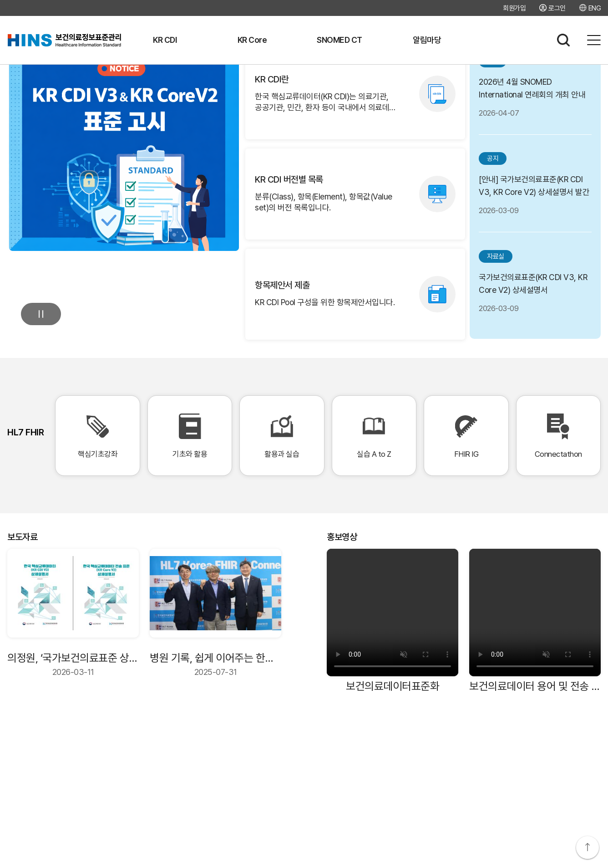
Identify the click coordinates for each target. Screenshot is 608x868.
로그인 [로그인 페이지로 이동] (557, 8)
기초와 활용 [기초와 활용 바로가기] (190, 436)
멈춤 (41, 314)
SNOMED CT (339, 40)
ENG (595, 8)
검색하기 (563, 40)
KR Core (252, 40)
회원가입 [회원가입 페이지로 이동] (514, 8)
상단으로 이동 (588, 848)
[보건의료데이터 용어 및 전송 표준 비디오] (535, 613)
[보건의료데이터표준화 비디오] (393, 613)
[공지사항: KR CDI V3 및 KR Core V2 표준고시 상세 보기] (124, 136)
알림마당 (427, 40)
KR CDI (165, 40)
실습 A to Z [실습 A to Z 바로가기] (374, 436)
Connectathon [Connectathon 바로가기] (558, 436)
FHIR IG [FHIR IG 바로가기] (466, 436)
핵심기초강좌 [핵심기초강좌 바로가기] (97, 436)
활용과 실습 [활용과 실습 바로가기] (282, 436)
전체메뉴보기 (594, 40)
